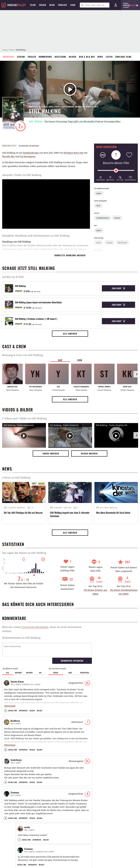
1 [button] (19, 840)
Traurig (109, 243)
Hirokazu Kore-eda (73, 153)
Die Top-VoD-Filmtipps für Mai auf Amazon (23, 513)
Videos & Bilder (17, 410)
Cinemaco (15, 792)
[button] (101, 178)
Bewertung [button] (85, 673)
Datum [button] (56, 673)
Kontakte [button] (19, 673)
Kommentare (45, 57)
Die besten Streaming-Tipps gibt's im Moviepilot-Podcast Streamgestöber (83, 121)
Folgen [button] (32, 711)
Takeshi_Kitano (17, 682)
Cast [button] (60, 360)
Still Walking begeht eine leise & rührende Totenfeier (70, 514)
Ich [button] (40, 673)
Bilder (73, 57)
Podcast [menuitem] (63, 5)
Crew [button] (80, 360)
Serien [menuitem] (43, 5)
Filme (11, 50)
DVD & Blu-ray (87, 57)
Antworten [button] (23, 711)
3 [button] (6, 711)
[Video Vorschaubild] (24, 436)
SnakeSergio (16, 760)
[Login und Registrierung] (116, 5)
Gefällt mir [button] (13, 711)
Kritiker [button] (29, 673)
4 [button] (6, 782)
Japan (99, 193)
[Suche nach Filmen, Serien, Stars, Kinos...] (95, 5)
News (100, 57)
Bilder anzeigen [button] (89, 453)
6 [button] (6, 750)
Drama (117, 218)
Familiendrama (103, 218)
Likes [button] (70, 673)
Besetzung (60, 57)
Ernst (99, 243)
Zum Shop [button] (118, 288)
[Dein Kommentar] (47, 650)
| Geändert (25, 684)
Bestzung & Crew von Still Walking (23, 355)
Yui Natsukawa (28, 156)
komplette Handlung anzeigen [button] (70, 255)
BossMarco (15, 721)
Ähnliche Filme (123, 57)
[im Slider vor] (137, 374)
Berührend (122, 243)
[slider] (116, 171)
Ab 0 (98, 206)
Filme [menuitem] (33, 5)
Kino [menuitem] (73, 5)
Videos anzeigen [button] (51, 453)
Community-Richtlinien (35, 627)
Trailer (32, 57)
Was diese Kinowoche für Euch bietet (113, 513)
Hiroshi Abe (8, 156)
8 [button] (6, 818)
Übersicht (8, 57)
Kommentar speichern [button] (72, 661)
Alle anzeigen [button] (70, 334)
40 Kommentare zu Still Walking (21, 638)
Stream (21, 57)
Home (5, 50)
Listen (109, 57)
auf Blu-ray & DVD (13, 277)
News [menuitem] (52, 5)
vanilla (27, 827)
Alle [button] (8, 673)
